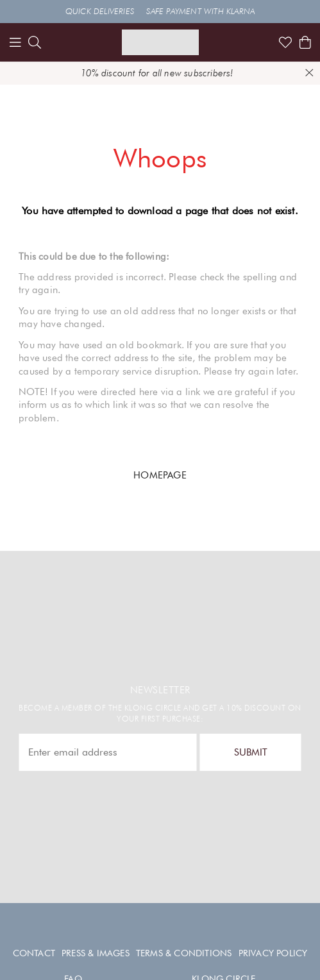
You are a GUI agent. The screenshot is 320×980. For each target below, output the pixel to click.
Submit (251, 752)
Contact (34, 953)
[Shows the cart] (305, 42)
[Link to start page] (160, 42)
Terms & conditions (184, 953)
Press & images (96, 953)
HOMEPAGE (160, 475)
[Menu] (15, 42)
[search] (35, 42)
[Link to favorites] (285, 42)
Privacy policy (273, 953)
